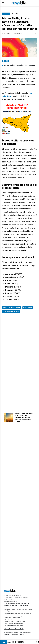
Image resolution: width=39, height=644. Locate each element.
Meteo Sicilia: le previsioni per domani (19, 65)
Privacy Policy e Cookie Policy (14, 629)
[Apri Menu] (3, 3)
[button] (19, 48)
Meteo (6, 14)
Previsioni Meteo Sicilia (11, 311)
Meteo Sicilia (28, 308)
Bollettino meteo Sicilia (12, 308)
